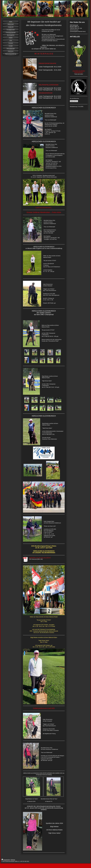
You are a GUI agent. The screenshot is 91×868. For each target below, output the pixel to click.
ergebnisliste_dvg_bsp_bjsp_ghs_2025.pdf (40, 558)
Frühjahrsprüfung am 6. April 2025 (44, 708)
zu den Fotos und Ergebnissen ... (44, 207)
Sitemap (13, 860)
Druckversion (6, 860)
